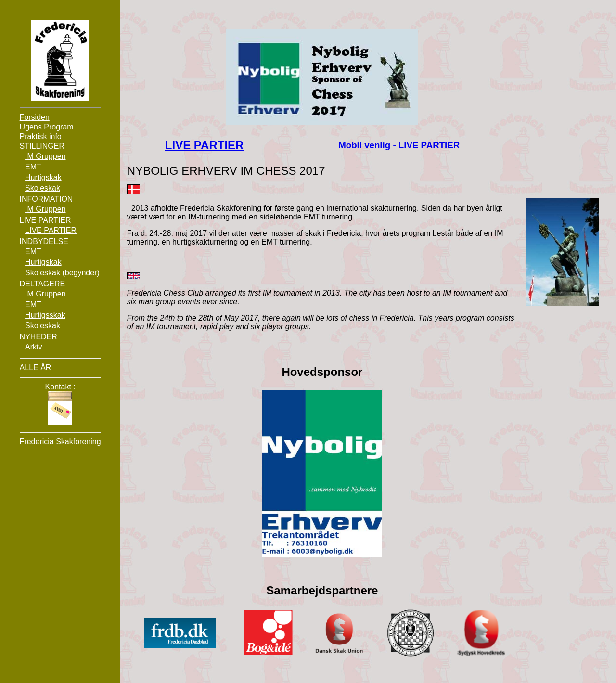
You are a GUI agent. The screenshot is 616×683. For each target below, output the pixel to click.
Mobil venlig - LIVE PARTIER (399, 145)
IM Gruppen (45, 156)
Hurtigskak (43, 177)
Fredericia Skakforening (60, 442)
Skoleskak (43, 188)
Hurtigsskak (45, 315)
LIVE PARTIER (205, 145)
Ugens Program (47, 127)
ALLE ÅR (36, 367)
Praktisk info (41, 136)
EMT (33, 167)
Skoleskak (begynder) (62, 273)
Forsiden (35, 117)
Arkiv (34, 347)
